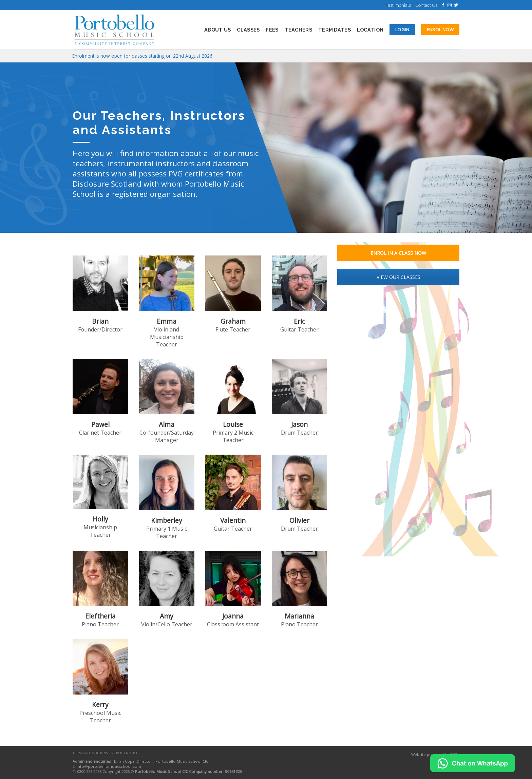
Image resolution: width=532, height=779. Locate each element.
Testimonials (398, 5)
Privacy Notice (125, 753)
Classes (248, 30)
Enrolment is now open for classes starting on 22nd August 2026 (142, 56)
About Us (217, 30)
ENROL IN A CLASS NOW (398, 253)
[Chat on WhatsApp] (473, 763)
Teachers (298, 30)
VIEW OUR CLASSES (398, 277)
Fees (272, 30)
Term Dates (335, 30)
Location (370, 30)
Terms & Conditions (90, 753)
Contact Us (426, 5)
